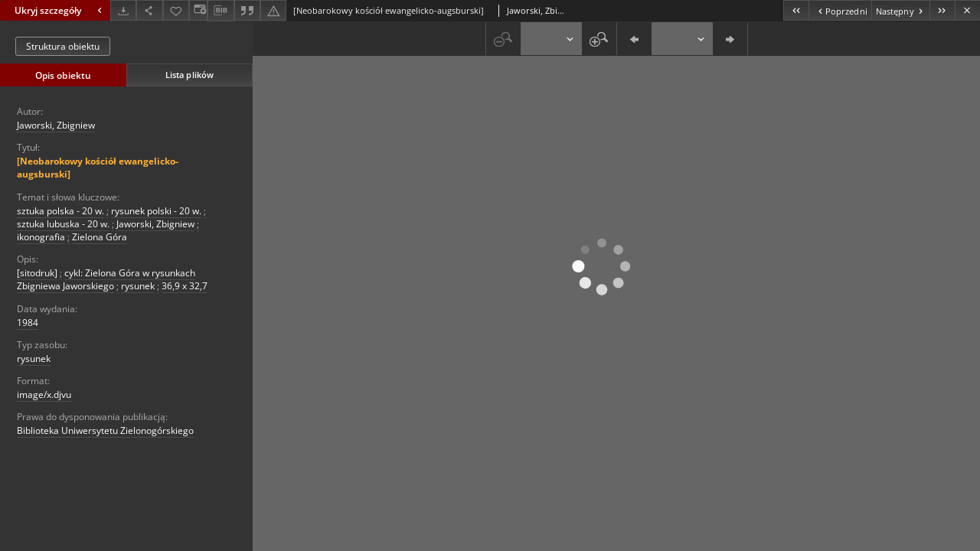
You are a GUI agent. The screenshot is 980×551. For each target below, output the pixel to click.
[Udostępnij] (149, 10)
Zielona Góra (100, 237)
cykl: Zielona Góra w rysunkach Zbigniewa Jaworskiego (106, 279)
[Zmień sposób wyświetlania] (198, 10)
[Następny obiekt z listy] (900, 10)
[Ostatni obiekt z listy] (942, 10)
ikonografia (41, 237)
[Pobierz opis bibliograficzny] (220, 11)
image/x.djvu (44, 395)
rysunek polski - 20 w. (156, 211)
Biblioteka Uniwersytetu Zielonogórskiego (105, 430)
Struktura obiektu (63, 46)
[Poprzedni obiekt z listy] (840, 10)
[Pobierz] (123, 10)
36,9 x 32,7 (185, 286)
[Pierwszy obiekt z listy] (796, 10)
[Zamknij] (967, 10)
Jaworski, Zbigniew (56, 125)
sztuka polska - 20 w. (60, 211)
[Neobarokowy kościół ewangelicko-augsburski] (98, 168)
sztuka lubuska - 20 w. (63, 224)
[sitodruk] (37, 273)
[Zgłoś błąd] (273, 10)
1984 (28, 323)
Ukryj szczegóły (60, 10)
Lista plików (189, 75)
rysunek (138, 286)
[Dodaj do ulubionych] (176, 10)
